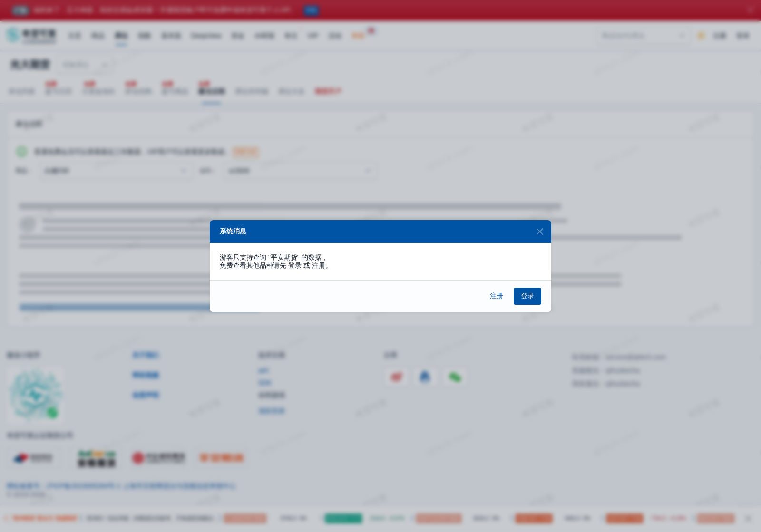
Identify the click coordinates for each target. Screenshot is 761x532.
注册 (497, 296)
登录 (527, 296)
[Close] (540, 232)
